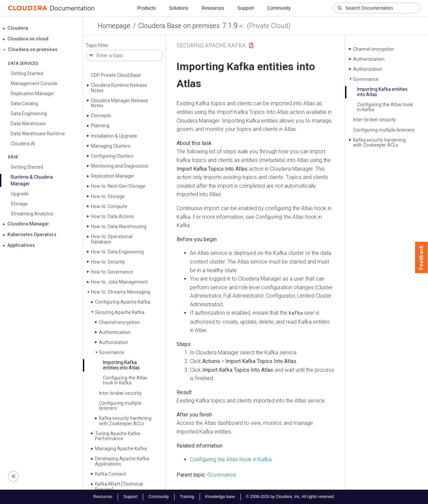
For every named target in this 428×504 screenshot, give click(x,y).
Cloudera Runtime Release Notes (119, 88)
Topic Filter (97, 46)
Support (246, 8)
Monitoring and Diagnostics (120, 166)
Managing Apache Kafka (121, 449)
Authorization (114, 342)
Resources (213, 8)
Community (279, 8)
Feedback (421, 258)
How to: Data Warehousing (119, 226)
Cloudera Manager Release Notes (120, 103)
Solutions (179, 8)
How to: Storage (108, 196)
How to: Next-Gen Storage (118, 186)
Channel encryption (119, 322)
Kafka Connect (111, 474)
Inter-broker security (120, 393)
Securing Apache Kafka (120, 312)
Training (187, 497)
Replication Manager (113, 176)
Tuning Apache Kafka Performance (118, 436)
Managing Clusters (111, 146)
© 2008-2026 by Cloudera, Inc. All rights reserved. (291, 497)
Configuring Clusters (112, 156)
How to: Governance (112, 272)
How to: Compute (109, 206)
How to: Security (108, 262)
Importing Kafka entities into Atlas (121, 365)
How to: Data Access (113, 216)
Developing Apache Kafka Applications (122, 461)
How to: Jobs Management (119, 282)
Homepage (114, 26)
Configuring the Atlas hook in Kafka (125, 380)
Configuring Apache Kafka (123, 302)
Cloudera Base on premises (179, 26)
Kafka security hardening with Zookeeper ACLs (125, 421)
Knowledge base (220, 497)
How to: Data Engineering (117, 252)
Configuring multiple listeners (120, 406)
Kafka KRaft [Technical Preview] (119, 486)
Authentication (115, 332)
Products (146, 8)
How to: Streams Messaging (121, 292)
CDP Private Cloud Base (116, 75)
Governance (112, 352)
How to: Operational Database (112, 239)
